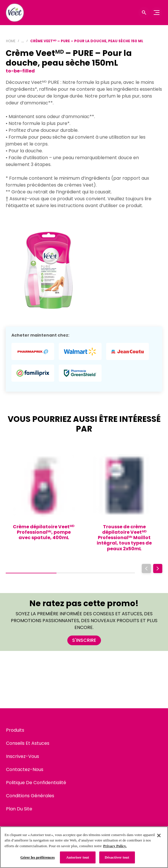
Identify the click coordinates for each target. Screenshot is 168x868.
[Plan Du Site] (19, 809)
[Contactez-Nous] (25, 770)
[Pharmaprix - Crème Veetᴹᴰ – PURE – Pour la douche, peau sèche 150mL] (33, 351)
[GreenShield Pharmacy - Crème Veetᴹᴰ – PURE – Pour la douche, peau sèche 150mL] (80, 373)
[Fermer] (159, 835)
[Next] (158, 568)
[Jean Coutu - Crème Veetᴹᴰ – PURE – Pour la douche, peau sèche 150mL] (127, 351)
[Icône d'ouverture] (144, 13)
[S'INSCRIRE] (84, 640)
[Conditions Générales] (30, 796)
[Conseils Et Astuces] (28, 743)
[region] (84, 847)
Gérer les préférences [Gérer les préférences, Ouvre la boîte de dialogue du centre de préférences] (38, 857)
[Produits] (15, 730)
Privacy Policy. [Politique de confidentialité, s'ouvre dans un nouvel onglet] (115, 846)
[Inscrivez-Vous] (23, 756)
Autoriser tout (78, 857)
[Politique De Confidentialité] (36, 783)
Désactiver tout (117, 857)
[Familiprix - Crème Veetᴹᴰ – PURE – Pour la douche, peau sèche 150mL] (33, 373)
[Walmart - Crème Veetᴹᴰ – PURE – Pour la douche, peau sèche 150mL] (80, 351)
